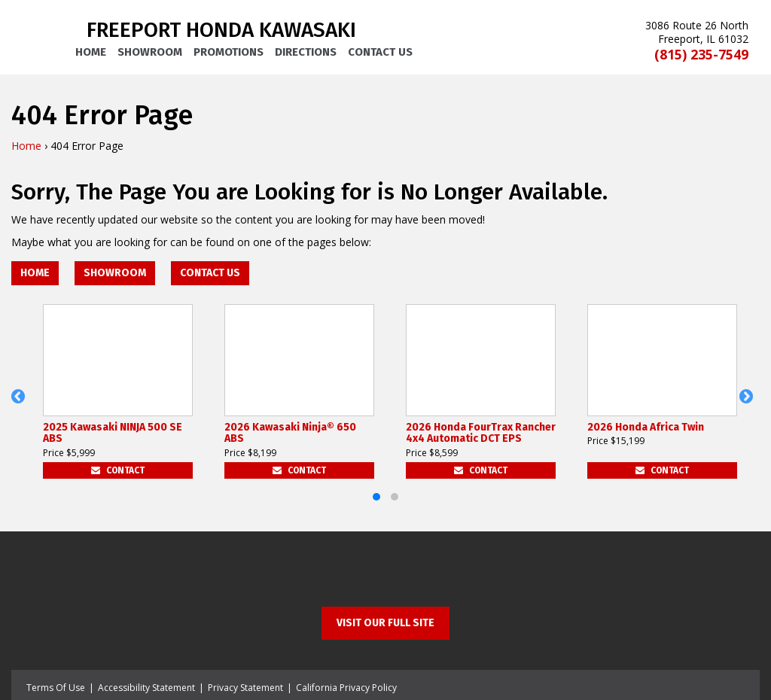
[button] (21, 405)
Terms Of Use (56, 688)
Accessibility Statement (146, 688)
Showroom (150, 52)
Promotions (229, 52)
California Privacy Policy (346, 688)
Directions (306, 52)
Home (91, 52)
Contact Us (380, 52)
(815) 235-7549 (701, 55)
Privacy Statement (245, 688)
